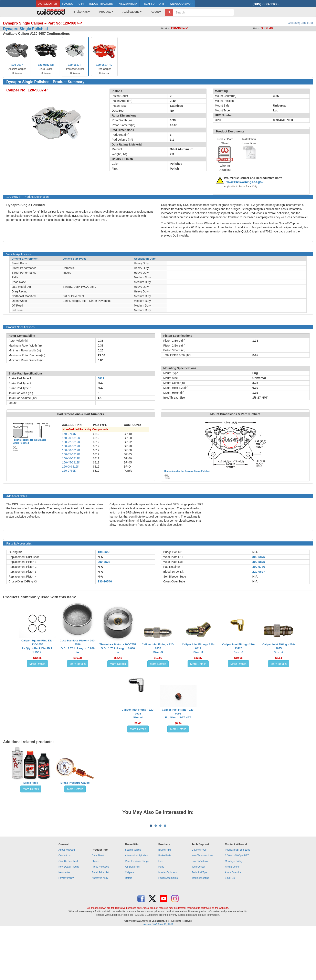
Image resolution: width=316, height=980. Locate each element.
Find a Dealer (232, 917)
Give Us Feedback (69, 912)
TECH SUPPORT (153, 4)
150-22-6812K (71, 442)
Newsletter (64, 923)
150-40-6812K (71, 458)
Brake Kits (82, 12)
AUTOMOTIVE (48, 4)
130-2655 (104, 552)
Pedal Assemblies (168, 929)
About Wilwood (67, 900)
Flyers (95, 912)
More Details (37, 664)
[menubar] (116, 13)
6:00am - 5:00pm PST (237, 906)
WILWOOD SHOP (181, 4)
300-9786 (259, 567)
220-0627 (259, 572)
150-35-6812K (71, 454)
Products (106, 12)
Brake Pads (165, 906)
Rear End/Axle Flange (137, 912)
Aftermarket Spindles (136, 906)
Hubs (161, 917)
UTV (81, 4)
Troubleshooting (200, 929)
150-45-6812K (71, 462)
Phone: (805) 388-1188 (237, 900)
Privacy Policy (66, 929)
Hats (161, 912)
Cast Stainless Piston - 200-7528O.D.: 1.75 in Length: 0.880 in (78, 646)
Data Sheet (98, 906)
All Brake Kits (132, 917)
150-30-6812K (71, 450)
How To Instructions (202, 906)
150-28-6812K (71, 446)
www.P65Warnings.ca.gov (245, 182)
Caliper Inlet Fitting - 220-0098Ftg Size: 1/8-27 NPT (178, 714)
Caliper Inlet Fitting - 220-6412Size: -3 (198, 648)
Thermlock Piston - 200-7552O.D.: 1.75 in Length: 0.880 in (118, 648)
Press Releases (100, 917)
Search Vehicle (133, 900)
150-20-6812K (71, 438)
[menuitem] (80, 13)
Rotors (129, 929)
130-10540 (105, 581)
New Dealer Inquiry (69, 917)
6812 (101, 378)
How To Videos (200, 912)
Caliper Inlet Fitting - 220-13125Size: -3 (238, 648)
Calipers (129, 923)
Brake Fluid (31, 783)
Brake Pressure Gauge (75, 783)
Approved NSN (100, 929)
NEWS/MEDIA (128, 4)
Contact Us (65, 906)
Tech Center (198, 917)
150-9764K (69, 434)
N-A (100, 557)
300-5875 (259, 557)
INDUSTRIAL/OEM (101, 4)
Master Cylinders (168, 923)
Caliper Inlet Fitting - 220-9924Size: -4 (138, 714)
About (156, 12)
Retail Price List (100, 923)
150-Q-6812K (71, 467)
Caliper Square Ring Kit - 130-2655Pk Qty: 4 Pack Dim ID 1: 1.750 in (37, 646)
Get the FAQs (199, 900)
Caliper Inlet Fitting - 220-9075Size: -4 (279, 648)
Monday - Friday (234, 912)
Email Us (230, 929)
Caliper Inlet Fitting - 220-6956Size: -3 (158, 648)
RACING (68, 4)
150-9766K (69, 471)
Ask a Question (233, 923)
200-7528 (104, 562)
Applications (132, 12)
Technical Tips (199, 923)
